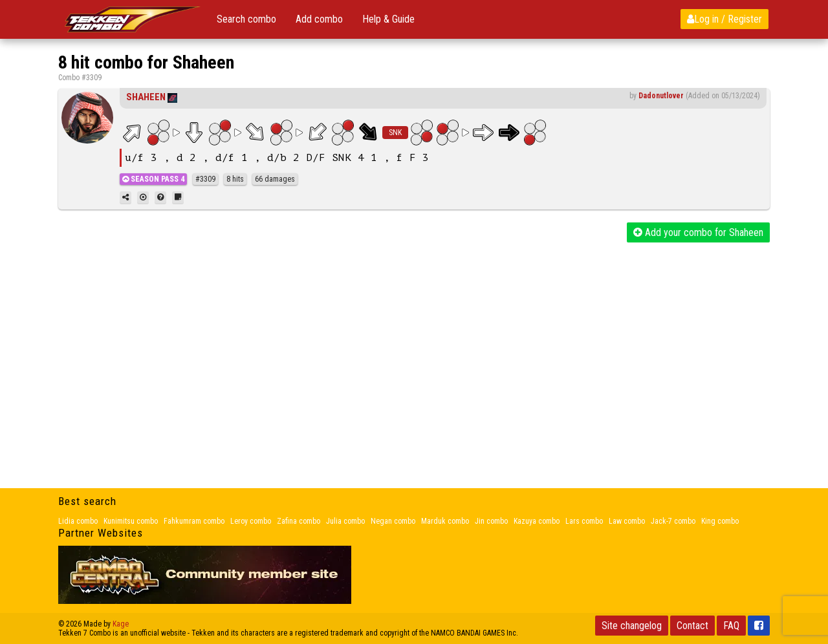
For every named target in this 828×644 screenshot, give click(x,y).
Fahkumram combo (194, 521)
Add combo (319, 19)
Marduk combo (445, 521)
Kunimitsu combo (131, 521)
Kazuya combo (537, 521)
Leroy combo (251, 521)
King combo (720, 521)
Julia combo (345, 521)
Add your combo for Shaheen (698, 232)
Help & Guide (388, 19)
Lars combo (584, 521)
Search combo (246, 19)
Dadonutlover (661, 96)
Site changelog (632, 626)
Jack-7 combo (673, 521)
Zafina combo (299, 521)
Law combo (627, 521)
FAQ (731, 626)
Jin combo (491, 521)
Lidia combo (78, 521)
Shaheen (146, 97)
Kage (121, 624)
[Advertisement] (414, 339)
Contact (692, 626)
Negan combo (393, 521)
